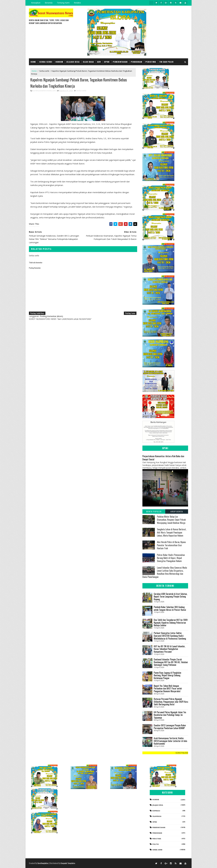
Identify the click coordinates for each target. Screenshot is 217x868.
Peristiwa (151, 62)
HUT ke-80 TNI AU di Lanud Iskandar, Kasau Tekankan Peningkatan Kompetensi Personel (169, 649)
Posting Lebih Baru (37, 313)
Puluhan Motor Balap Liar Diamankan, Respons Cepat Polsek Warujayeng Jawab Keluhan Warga (171, 520)
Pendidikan (136, 62)
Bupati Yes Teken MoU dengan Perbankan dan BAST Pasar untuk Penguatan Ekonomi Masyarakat (168, 688)
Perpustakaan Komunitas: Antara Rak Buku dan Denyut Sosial (163, 458)
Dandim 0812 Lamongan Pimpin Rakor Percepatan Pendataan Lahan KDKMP (170, 727)
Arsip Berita (177, 511)
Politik (155, 844)
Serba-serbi (44, 71)
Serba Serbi (46, 62)
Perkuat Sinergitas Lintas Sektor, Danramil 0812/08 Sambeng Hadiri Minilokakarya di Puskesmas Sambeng (170, 636)
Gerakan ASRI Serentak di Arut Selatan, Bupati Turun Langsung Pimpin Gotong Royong (170, 597)
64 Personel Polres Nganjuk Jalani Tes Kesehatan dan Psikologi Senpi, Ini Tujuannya (170, 715)
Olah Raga (88, 62)
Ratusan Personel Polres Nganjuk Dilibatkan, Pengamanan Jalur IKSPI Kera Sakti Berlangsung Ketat (171, 702)
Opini (107, 62)
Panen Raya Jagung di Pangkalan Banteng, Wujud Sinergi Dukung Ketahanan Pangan (167, 675)
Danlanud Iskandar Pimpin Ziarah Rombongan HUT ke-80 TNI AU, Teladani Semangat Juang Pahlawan (171, 662)
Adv (99, 62)
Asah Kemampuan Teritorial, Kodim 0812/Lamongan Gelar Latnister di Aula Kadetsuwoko (170, 741)
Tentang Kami (63, 3)
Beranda (49, 3)
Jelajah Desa (73, 62)
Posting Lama (130, 313)
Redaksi (77, 3)
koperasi (156, 811)
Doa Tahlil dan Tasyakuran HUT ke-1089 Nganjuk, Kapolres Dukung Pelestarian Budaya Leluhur (171, 623)
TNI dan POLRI (166, 62)
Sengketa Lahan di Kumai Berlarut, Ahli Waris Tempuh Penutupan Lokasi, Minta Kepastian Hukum (172, 532)
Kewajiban (36, 3)
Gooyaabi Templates (68, 863)
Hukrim (59, 62)
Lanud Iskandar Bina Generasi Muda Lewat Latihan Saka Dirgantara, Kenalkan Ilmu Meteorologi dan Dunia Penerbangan (165, 572)
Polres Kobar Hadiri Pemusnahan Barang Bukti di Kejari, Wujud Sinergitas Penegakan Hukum (171, 558)
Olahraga (157, 816)
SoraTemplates (43, 863)
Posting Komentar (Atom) (51, 316)
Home (33, 62)
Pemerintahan (120, 62)
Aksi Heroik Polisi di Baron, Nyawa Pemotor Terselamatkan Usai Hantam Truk (171, 545)
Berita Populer (154, 511)
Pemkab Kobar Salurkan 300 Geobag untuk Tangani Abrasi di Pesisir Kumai (170, 608)
